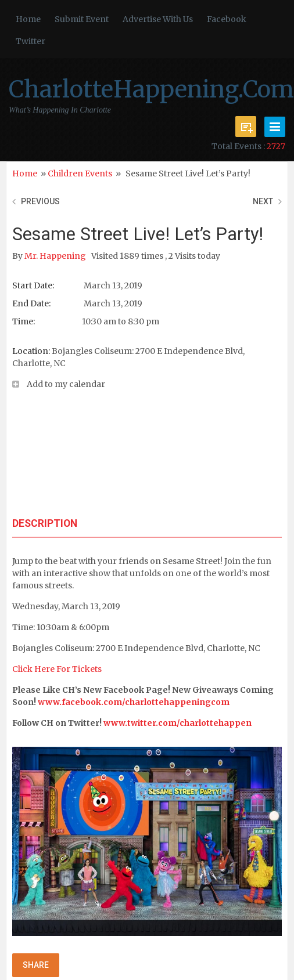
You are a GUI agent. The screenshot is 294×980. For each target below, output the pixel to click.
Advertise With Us (158, 19)
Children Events (80, 173)
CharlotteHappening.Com (151, 89)
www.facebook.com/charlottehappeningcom (134, 702)
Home (28, 19)
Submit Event (82, 19)
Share (36, 965)
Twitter (31, 41)
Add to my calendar (66, 384)
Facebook (227, 19)
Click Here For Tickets (57, 669)
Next (263, 201)
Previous (40, 201)
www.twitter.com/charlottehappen (178, 723)
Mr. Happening (56, 256)
